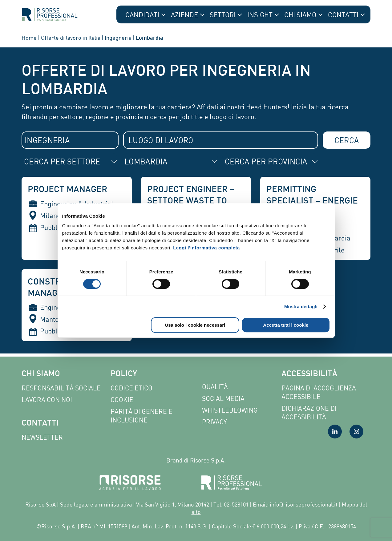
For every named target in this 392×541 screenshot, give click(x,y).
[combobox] (70, 140)
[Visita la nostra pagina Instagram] (356, 432)
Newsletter (42, 437)
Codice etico (131, 388)
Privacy (214, 422)
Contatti (40, 424)
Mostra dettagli (301, 307)
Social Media (223, 399)
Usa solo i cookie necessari (195, 325)
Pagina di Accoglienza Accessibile (319, 392)
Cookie (122, 400)
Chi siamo (41, 374)
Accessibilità (309, 374)
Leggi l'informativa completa (206, 248)
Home (29, 38)
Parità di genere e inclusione (141, 416)
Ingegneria (118, 38)
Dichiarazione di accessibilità (309, 413)
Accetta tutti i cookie (286, 325)
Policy (124, 374)
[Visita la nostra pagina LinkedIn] (335, 432)
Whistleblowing (230, 410)
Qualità (215, 387)
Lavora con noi (47, 400)
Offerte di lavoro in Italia (71, 38)
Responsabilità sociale (61, 388)
